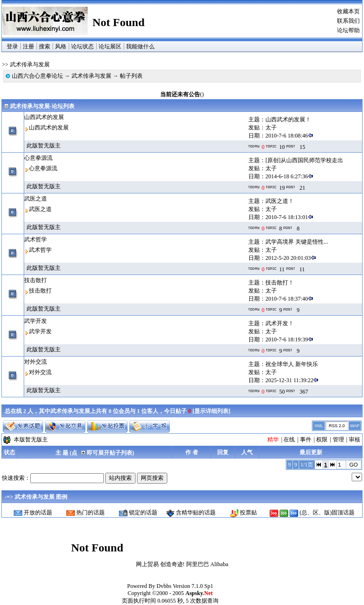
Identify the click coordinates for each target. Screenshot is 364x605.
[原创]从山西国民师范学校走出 (304, 160)
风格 (61, 46)
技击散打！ (280, 283)
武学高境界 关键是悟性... (297, 242)
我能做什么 (140, 46)
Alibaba (219, 564)
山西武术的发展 (44, 117)
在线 (289, 440)
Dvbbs (164, 586)
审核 (355, 440)
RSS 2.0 (337, 426)
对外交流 (36, 362)
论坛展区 (110, 46)
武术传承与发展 (91, 76)
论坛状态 (82, 46)
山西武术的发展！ (288, 119)
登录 (12, 46)
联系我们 (348, 21)
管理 (338, 440)
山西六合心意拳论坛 (37, 76)
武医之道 (36, 199)
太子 (271, 128)
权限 (322, 440)
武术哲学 (36, 239)
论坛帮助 (348, 30)
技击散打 (36, 280)
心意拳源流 (38, 158)
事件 (306, 440)
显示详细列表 (211, 411)
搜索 (45, 46)
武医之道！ (280, 201)
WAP (355, 426)
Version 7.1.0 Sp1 (193, 586)
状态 (9, 452)
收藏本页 (348, 11)
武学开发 (36, 321)
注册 (28, 46)
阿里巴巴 (198, 564)
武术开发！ (280, 323)
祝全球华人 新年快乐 (292, 364)
